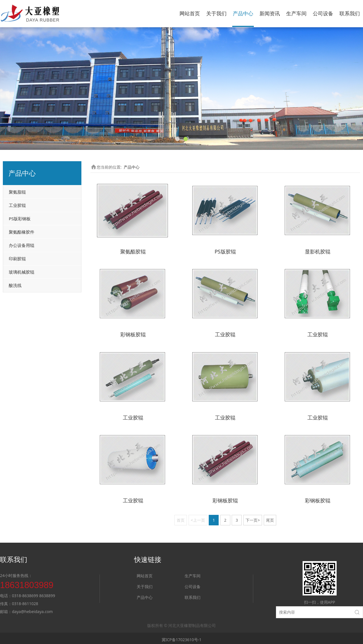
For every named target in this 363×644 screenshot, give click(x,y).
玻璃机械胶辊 (22, 272)
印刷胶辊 (17, 259)
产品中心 (243, 13)
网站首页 (190, 13)
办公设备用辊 (22, 245)
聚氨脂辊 (17, 192)
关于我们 (216, 13)
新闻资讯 (270, 13)
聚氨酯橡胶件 (22, 232)
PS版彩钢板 (20, 219)
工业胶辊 (17, 205)
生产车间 (296, 13)
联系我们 (350, 13)
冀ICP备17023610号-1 (182, 637)
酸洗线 (15, 285)
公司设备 (323, 13)
